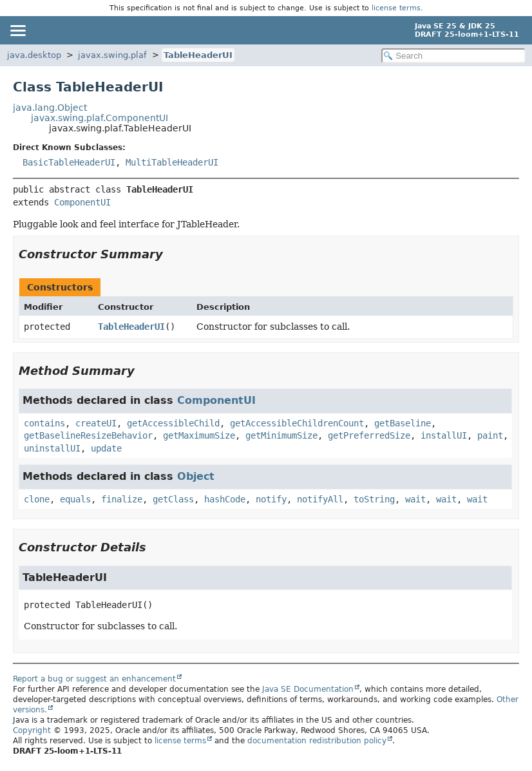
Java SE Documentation (308, 689)
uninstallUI (52, 448)
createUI (96, 423)
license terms (396, 8)
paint (490, 435)
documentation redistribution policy (317, 741)
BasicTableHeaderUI (69, 162)
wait (415, 499)
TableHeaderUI (198, 55)
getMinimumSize (281, 435)
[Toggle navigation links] (17, 30)
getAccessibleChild (173, 423)
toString (374, 499)
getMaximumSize (199, 435)
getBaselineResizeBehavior (88, 435)
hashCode (225, 499)
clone (37, 499)
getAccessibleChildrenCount (297, 423)
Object (196, 476)
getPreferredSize (369, 435)
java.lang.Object (50, 108)
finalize (122, 499)
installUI (444, 435)
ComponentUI (82, 202)
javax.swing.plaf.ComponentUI (100, 118)
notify (271, 499)
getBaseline (403, 423)
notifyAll (320, 499)
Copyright (32, 730)
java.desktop (34, 55)
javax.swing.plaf (112, 55)
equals (75, 499)
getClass (173, 499)
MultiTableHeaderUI (172, 162)
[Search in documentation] (453, 56)
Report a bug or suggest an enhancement (94, 679)
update (106, 448)
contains (44, 423)
